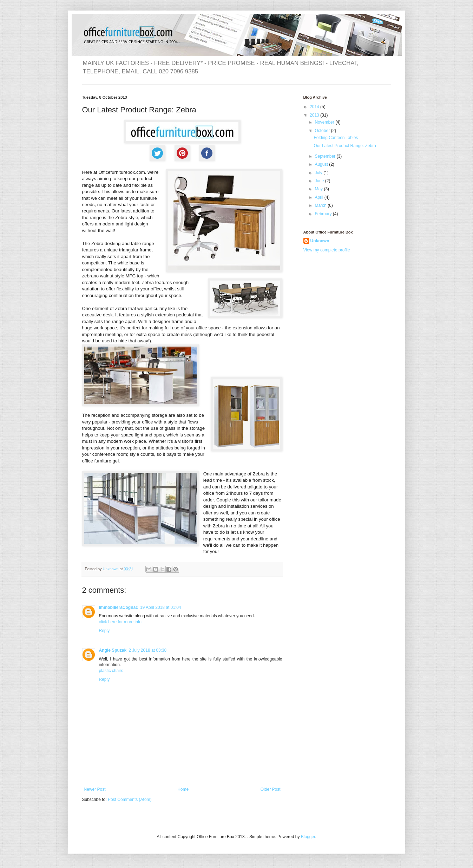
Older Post (271, 789)
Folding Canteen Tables (336, 138)
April (319, 197)
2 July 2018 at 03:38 (147, 650)
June (320, 181)
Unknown (320, 241)
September (326, 156)
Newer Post (95, 789)
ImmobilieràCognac (119, 607)
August (322, 164)
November (325, 122)
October (323, 131)
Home (183, 789)
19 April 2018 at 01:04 (161, 607)
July (319, 173)
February (324, 214)
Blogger (308, 837)
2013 (315, 115)
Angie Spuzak (113, 650)
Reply (104, 631)
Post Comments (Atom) (130, 800)
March (321, 205)
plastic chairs (111, 671)
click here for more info (120, 622)
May (319, 189)
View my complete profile (327, 250)
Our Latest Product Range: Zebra (345, 146)
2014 (315, 107)
